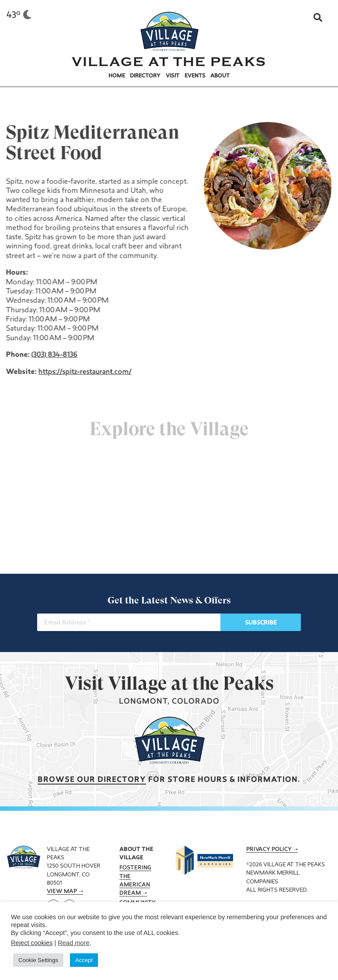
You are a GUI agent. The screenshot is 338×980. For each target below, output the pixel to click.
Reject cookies (32, 943)
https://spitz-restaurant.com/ (84, 372)
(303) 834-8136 (54, 355)
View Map (62, 892)
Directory (145, 76)
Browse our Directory (92, 780)
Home (117, 76)
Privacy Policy (269, 850)
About (220, 76)
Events (195, 76)
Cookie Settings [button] (38, 960)
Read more (74, 943)
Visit (172, 76)
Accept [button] (84, 960)
